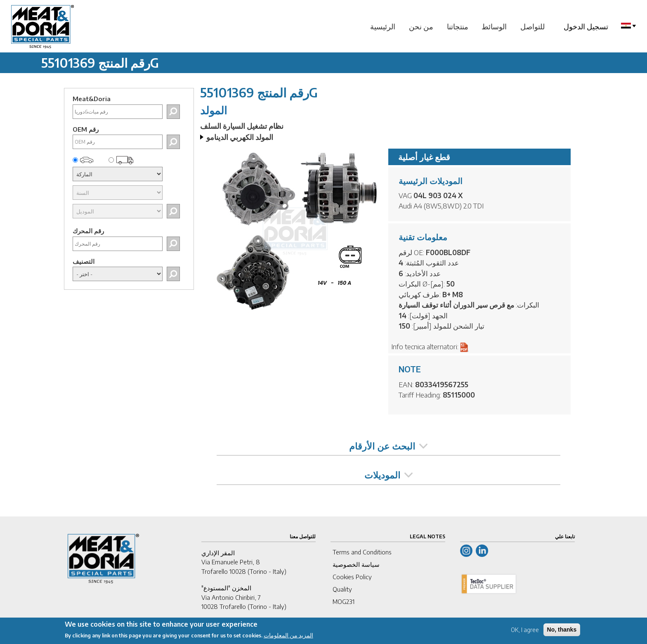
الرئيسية (383, 26)
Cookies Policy (352, 577)
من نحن (421, 26)
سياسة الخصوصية (356, 564)
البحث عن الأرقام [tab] (388, 446)
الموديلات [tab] (388, 475)
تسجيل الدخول (586, 26)
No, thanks (562, 631)
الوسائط (494, 26)
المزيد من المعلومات (288, 636)
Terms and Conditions (362, 552)
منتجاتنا (458, 26)
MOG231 (344, 601)
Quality (342, 589)
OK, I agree (525, 631)
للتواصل (532, 26)
